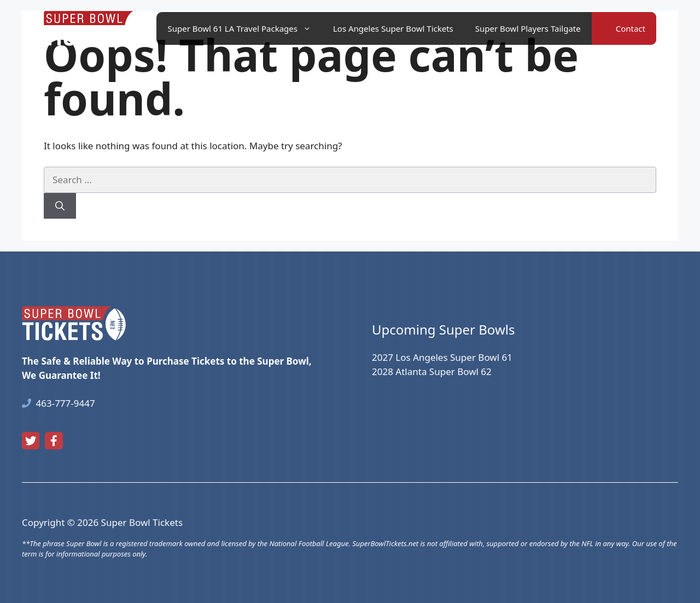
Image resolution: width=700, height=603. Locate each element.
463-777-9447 (66, 403)
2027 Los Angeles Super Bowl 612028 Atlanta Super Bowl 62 (442, 364)
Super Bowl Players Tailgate (528, 28)
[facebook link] (54, 441)
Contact (631, 28)
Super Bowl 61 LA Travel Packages (245, 28)
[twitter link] (31, 441)
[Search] (60, 206)
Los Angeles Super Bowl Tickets (393, 28)
